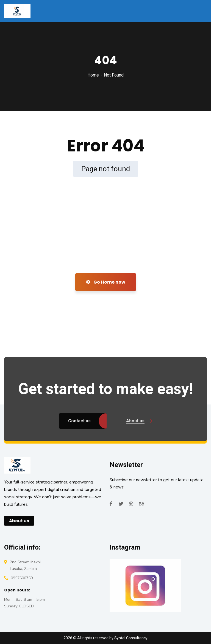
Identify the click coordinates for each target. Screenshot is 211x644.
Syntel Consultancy (131, 638)
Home (93, 75)
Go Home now (106, 282)
